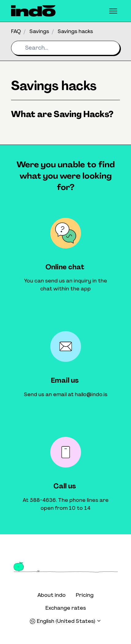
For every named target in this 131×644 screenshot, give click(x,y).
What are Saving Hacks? (62, 114)
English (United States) (65, 621)
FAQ (16, 31)
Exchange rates (66, 608)
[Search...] (65, 48)
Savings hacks (75, 31)
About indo (52, 595)
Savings (39, 31)
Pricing (85, 595)
